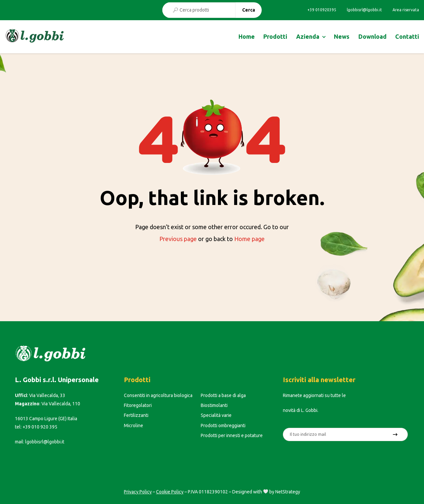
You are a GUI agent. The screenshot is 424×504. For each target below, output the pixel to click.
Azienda (308, 36)
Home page (249, 239)
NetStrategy (288, 492)
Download (372, 36)
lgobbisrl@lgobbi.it (364, 10)
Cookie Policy (170, 492)
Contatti (407, 36)
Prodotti (275, 36)
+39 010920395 (322, 10)
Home (247, 36)
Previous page (178, 239)
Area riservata (406, 10)
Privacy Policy (138, 492)
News (342, 36)
